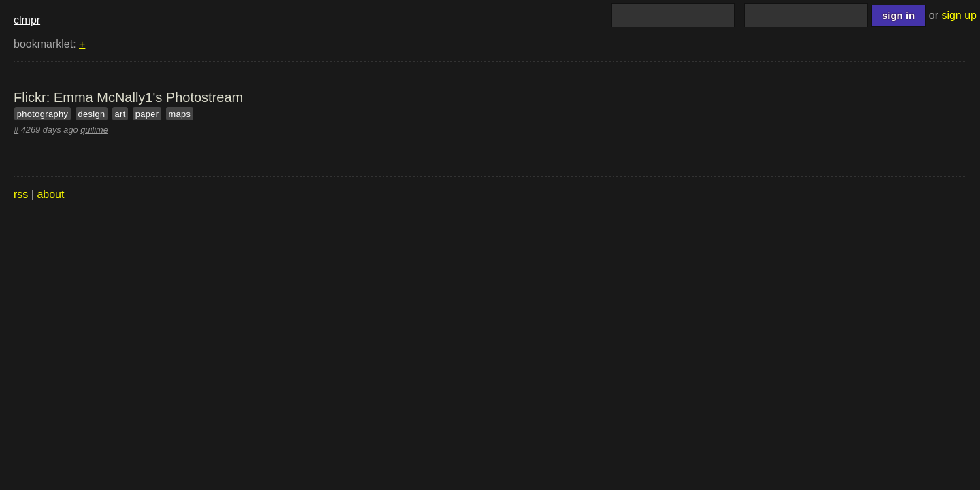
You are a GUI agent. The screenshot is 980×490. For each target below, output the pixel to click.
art (120, 114)
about (50, 194)
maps (180, 114)
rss (21, 194)
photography (43, 114)
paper (147, 114)
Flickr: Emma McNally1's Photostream (128, 97)
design (91, 114)
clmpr (27, 20)
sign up (959, 15)
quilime (94, 130)
